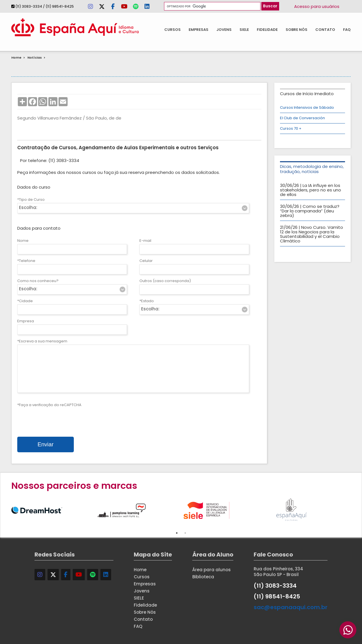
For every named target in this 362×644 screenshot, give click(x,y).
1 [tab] (177, 533)
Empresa (26, 321)
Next (355, 509)
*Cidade (25, 301)
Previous (7, 509)
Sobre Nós (297, 30)
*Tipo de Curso (31, 200)
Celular (146, 261)
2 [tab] (185, 533)
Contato (325, 30)
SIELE (244, 30)
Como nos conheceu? (38, 281)
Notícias (35, 57)
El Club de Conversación (302, 118)
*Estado (147, 301)
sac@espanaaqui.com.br (291, 607)
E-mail (145, 241)
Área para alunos (212, 570)
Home (16, 57)
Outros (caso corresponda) (165, 281)
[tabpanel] (54, 509)
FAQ (347, 30)
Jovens (224, 30)
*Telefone (26, 261)
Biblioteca (203, 577)
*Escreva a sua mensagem (42, 341)
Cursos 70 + (291, 128)
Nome (23, 241)
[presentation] (60, 419)
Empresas (199, 30)
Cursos (173, 30)
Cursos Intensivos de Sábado (307, 107)
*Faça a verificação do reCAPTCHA (49, 405)
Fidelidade (267, 30)
